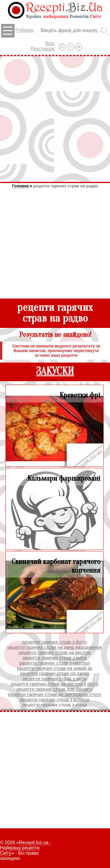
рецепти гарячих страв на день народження (54, 647)
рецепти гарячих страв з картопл (54, 663)
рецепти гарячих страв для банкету (55, 689)
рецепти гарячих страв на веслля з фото (54, 684)
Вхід (50, 44)
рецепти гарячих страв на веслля (54, 653)
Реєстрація (43, 49)
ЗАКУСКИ (55, 371)
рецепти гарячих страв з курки (55, 705)
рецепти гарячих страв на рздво (66, 186)
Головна (20, 186)
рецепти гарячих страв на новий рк (54, 668)
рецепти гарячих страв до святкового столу (55, 694)
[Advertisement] (55, 119)
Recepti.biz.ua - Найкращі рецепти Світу (26, 848)
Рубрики (17, 31)
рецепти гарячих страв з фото (55, 642)
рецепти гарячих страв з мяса (55, 658)
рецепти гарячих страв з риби (55, 679)
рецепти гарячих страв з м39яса (55, 700)
